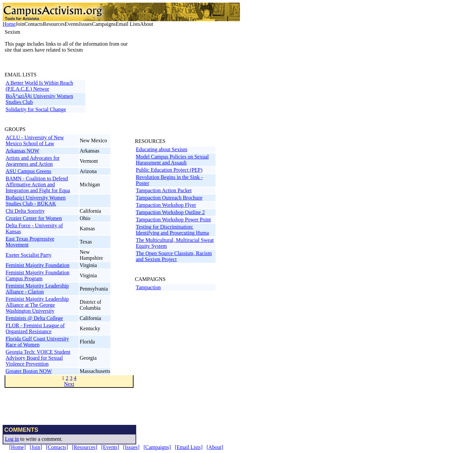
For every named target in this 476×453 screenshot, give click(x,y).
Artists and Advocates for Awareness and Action (33, 161)
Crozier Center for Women (34, 218)
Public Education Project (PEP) (169, 170)
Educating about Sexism (162, 149)
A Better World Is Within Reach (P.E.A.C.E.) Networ (39, 86)
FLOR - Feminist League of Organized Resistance (35, 328)
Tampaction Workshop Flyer (166, 205)
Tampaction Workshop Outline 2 (170, 212)
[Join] (36, 447)
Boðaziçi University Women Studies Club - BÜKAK (36, 201)
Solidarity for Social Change (36, 109)
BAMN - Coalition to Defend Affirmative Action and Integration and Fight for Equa (38, 184)
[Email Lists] (189, 447)
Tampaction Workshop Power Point (173, 220)
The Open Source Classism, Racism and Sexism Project (174, 256)
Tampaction (148, 287)
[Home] (18, 447)
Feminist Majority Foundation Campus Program (38, 275)
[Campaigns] (157, 447)
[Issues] (131, 447)
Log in (12, 439)
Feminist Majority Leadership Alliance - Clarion (37, 289)
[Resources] (85, 447)
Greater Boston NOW (29, 371)
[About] (215, 447)
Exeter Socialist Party (29, 255)
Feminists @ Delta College (34, 318)
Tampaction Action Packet (164, 190)
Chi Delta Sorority (25, 211)
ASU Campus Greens (28, 171)
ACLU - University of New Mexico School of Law (35, 140)
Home (9, 24)
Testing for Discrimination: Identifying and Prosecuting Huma (172, 230)
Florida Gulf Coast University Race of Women (37, 342)
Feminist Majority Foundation (38, 265)
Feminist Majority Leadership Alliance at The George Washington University (37, 305)
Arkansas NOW (22, 151)
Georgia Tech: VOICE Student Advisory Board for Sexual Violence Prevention (38, 358)
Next (69, 384)
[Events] (110, 447)
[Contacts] (57, 447)
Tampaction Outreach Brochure (169, 198)
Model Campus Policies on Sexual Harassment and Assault (172, 160)
